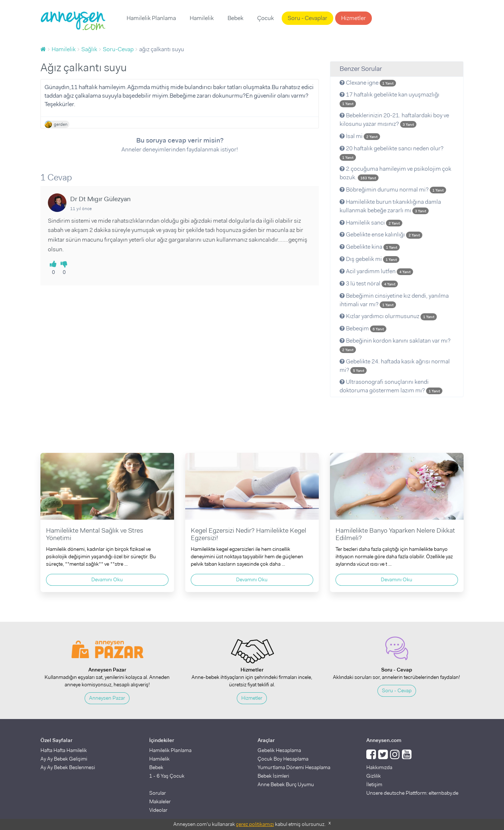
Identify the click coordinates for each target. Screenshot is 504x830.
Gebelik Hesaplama (279, 750)
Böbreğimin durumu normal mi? (393, 189)
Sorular (158, 793)
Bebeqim (363, 328)
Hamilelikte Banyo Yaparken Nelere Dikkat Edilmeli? (395, 534)
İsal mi (360, 136)
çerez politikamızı (255, 824)
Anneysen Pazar (107, 698)
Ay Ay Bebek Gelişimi (64, 759)
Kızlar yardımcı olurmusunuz (388, 316)
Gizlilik (374, 776)
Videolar (158, 810)
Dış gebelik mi (369, 259)
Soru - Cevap (397, 690)
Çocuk (266, 18)
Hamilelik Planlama (151, 18)
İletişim (374, 784)
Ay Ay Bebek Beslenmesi (68, 767)
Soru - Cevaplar (307, 18)
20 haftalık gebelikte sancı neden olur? (392, 153)
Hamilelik (202, 18)
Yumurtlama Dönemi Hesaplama (294, 767)
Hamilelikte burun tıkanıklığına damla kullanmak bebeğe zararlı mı (390, 206)
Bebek (235, 18)
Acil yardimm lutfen (376, 271)
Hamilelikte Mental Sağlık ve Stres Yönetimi (95, 534)
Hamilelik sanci (371, 223)
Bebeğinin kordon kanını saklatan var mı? (395, 345)
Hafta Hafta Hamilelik (64, 750)
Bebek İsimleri (273, 776)
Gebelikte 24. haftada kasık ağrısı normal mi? (395, 366)
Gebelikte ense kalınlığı (381, 234)
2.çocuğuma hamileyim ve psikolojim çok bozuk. (395, 173)
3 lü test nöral (369, 283)
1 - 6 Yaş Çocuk (167, 776)
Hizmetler (354, 18)
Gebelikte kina (370, 247)
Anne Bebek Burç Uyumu (286, 784)
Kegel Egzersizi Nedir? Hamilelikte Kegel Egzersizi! (248, 534)
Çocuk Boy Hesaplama (283, 759)
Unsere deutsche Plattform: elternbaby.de (412, 793)
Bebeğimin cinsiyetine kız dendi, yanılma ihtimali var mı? (394, 300)
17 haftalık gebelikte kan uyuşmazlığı (390, 99)
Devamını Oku (107, 579)
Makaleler (160, 801)
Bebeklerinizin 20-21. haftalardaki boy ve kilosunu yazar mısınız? (394, 120)
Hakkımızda (379, 767)
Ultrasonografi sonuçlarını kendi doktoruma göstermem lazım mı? (391, 386)
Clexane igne (368, 83)
